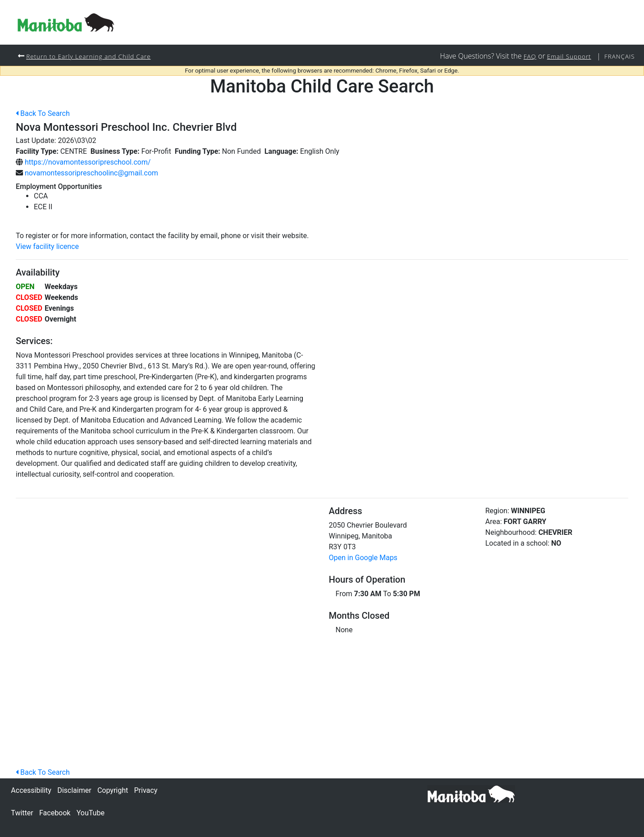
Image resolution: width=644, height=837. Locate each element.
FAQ (525, 56)
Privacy (146, 790)
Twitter (22, 813)
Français (619, 56)
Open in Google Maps (363, 558)
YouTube (91, 813)
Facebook (55, 813)
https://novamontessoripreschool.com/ (88, 163)
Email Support (566, 56)
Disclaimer (74, 790)
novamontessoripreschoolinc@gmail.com (91, 173)
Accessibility (31, 790)
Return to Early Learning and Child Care (92, 56)
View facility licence (47, 247)
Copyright (113, 790)
